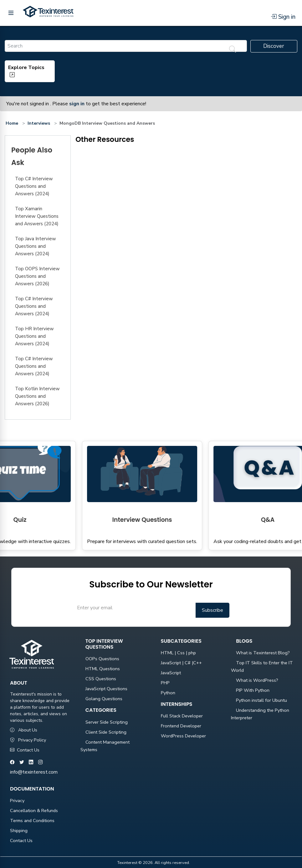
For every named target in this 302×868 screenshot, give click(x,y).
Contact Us (25, 750)
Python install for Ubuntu (261, 700)
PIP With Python (253, 690)
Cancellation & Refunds (34, 811)
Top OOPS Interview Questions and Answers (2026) (37, 276)
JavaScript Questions (106, 689)
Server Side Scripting (107, 722)
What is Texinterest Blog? (263, 653)
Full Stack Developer (182, 716)
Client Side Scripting (106, 732)
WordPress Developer (183, 736)
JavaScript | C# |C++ (181, 663)
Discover (274, 46)
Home (12, 123)
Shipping (19, 831)
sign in (77, 104)
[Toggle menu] (11, 13)
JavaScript (171, 673)
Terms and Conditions (32, 821)
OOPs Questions (102, 659)
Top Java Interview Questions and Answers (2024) (36, 246)
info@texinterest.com (34, 772)
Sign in (283, 17)
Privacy (17, 801)
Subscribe (212, 610)
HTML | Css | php (178, 653)
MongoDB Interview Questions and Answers (107, 123)
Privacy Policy (28, 740)
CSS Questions (101, 679)
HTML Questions (103, 669)
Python (168, 693)
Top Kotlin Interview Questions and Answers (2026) (37, 396)
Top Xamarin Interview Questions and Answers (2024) (37, 216)
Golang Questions (104, 699)
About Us (24, 730)
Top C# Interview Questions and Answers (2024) (34, 186)
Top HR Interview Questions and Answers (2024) (34, 336)
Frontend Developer (181, 726)
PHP (165, 683)
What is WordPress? (257, 680)
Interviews (39, 123)
